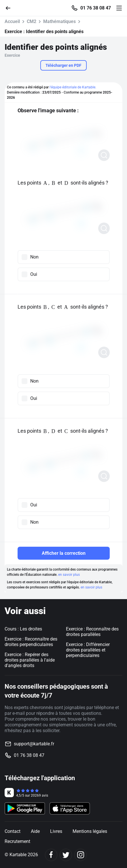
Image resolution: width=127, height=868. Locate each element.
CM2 (32, 21)
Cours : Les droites (23, 629)
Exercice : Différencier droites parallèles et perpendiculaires (88, 650)
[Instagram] (80, 855)
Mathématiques (59, 21)
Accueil (12, 21)
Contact (13, 831)
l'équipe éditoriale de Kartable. (73, 87)
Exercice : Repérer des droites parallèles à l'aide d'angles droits (30, 660)
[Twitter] (66, 855)
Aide (35, 831)
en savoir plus (69, 575)
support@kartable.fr (34, 744)
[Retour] (10, 8)
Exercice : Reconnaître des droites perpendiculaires (31, 642)
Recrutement (17, 841)
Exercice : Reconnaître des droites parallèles (92, 632)
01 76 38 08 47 (96, 8)
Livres (56, 831)
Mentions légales (90, 831)
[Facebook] (51, 855)
